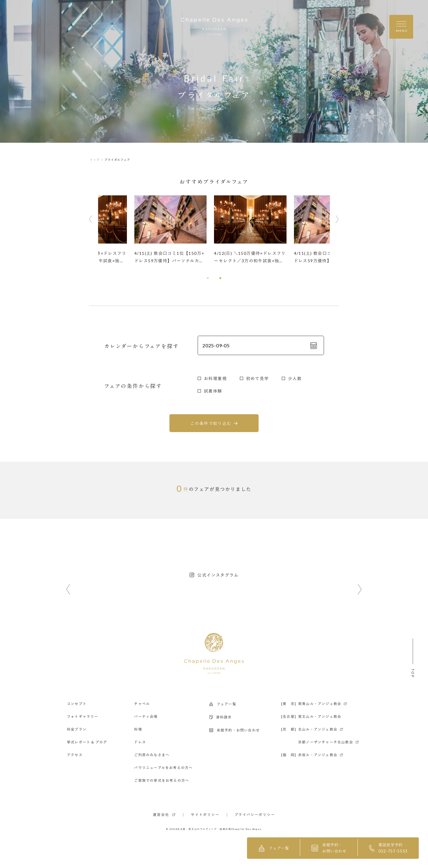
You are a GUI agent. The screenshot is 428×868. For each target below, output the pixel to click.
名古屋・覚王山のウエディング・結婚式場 (204, 829)
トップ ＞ (97, 160)
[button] (208, 278)
